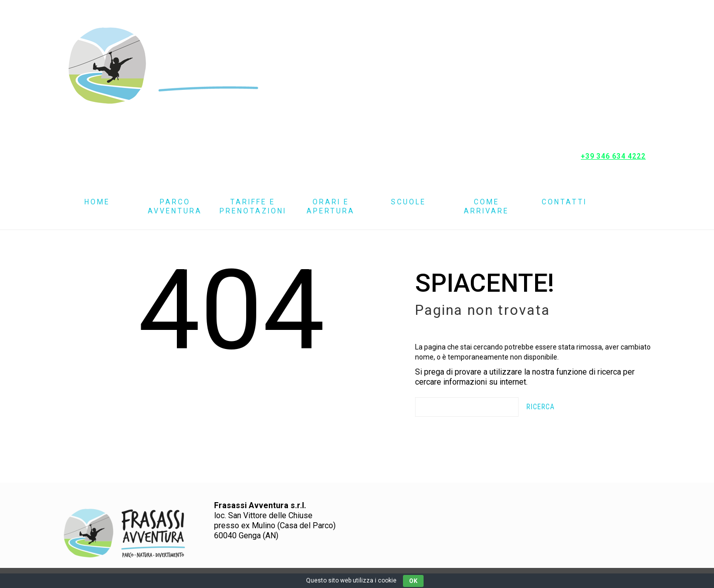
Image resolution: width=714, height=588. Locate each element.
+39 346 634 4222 (613, 156)
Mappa (618, 132)
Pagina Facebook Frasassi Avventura (618, 54)
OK (413, 581)
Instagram (618, 93)
